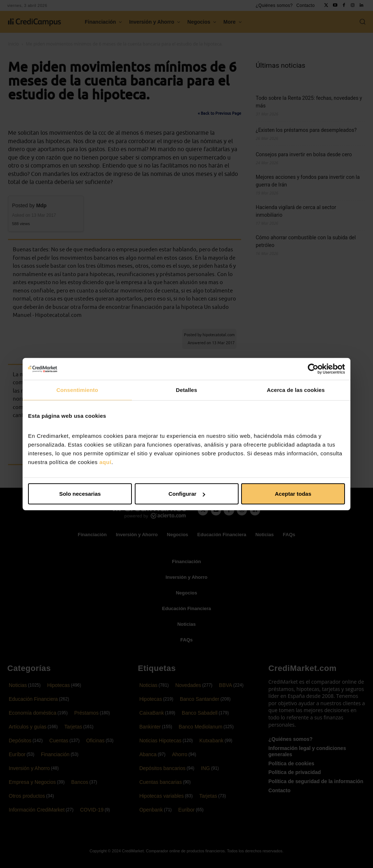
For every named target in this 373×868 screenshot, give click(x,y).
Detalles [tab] (186, 390)
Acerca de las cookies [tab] (296, 390)
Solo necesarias (80, 494)
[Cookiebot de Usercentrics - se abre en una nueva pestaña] (313, 369)
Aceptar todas (293, 494)
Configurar (187, 494)
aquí (105, 462)
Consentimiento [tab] (77, 390)
